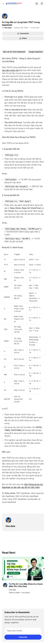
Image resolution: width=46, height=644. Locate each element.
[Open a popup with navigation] (3, 4)
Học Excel (26, 593)
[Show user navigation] (42, 4)
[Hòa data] (5, 16)
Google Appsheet (36, 52)
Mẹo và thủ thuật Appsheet (14, 52)
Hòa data (8, 28)
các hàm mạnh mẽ (10, 70)
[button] (44, 569)
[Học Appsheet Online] (14, 4)
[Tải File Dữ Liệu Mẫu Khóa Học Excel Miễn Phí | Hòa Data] (23, 569)
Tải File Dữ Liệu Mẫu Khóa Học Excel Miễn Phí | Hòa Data (26, 585)
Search (37, 4)
